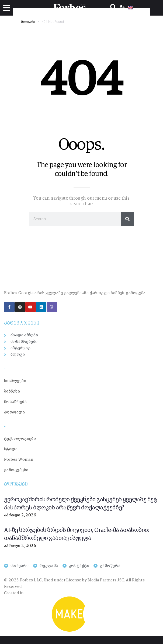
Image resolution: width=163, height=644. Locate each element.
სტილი (11, 449)
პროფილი (14, 412)
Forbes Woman (19, 460)
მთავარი (28, 22)
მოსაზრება (15, 402)
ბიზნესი (12, 391)
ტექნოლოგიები (20, 439)
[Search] (127, 219)
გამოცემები (16, 470)
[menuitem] (130, 8)
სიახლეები (15, 381)
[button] (7, 8)
